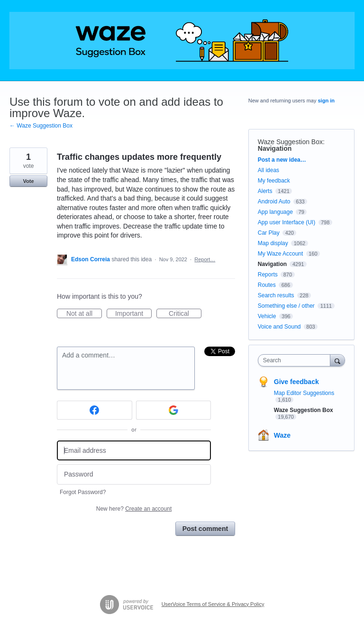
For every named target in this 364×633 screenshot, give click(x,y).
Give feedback (296, 382)
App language (275, 212)
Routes (267, 285)
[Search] (337, 360)
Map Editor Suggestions (304, 393)
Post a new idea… (282, 160)
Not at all (84, 314)
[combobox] (296, 360)
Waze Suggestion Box (290, 142)
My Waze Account (281, 254)
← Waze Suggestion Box (41, 126)
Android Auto (274, 202)
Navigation (275, 148)
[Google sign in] (174, 410)
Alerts (265, 191)
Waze (282, 435)
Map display (273, 243)
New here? (134, 509)
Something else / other (286, 306)
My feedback (274, 181)
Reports (268, 275)
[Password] (134, 474)
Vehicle (267, 316)
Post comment (205, 529)
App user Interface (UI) (287, 222)
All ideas (268, 170)
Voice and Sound (279, 327)
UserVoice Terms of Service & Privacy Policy (213, 604)
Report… (205, 259)
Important (133, 314)
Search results (276, 295)
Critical (185, 314)
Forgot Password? (83, 492)
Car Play (269, 233)
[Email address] (134, 451)
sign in (326, 101)
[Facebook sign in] (95, 410)
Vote (28, 181)
